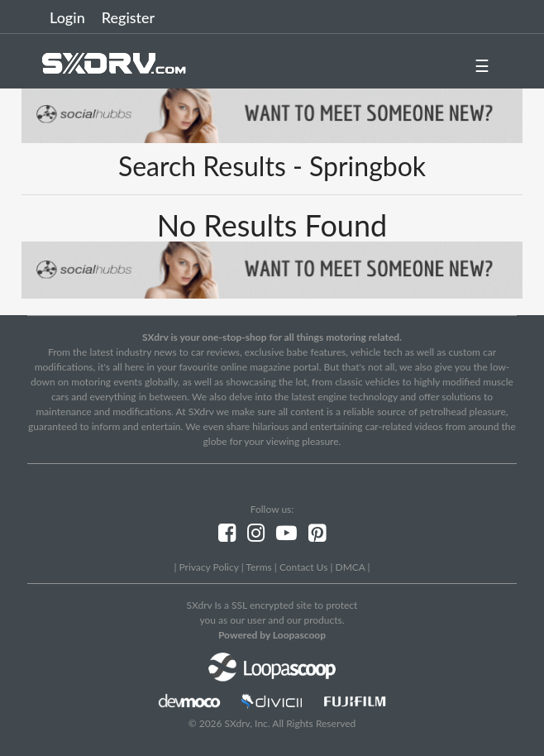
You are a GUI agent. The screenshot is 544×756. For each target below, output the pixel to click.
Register (128, 17)
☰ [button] (482, 65)
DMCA (351, 567)
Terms (258, 567)
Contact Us (303, 567)
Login (67, 17)
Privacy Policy (208, 567)
